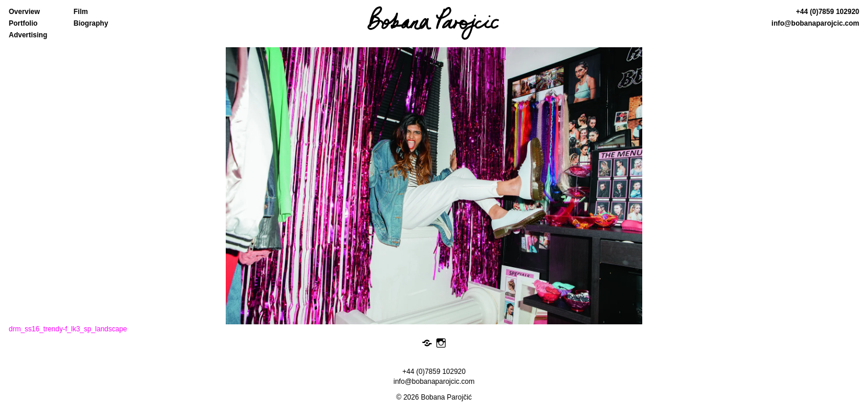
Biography (91, 23)
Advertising (28, 35)
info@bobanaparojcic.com (815, 23)
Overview (24, 12)
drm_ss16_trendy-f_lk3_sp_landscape (68, 329)
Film (81, 12)
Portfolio (23, 23)
